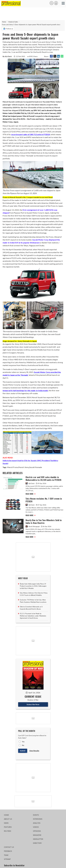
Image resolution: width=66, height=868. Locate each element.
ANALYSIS (37, 823)
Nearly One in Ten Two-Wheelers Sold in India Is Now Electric (44, 522)
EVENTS (36, 815)
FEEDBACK (8, 851)
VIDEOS (36, 827)
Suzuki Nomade (36, 467)
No (23, 745)
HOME (6, 815)
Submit (23, 751)
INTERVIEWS (38, 819)
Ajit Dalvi (30, 483)
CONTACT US (9, 847)
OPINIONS (37, 831)
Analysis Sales (13, 22)
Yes (23, 742)
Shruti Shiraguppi (33, 526)
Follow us (8, 29)
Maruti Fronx (13, 467)
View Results (34, 751)
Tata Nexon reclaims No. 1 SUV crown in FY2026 (44, 500)
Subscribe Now (33, 704)
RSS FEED (8, 831)
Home (4, 22)
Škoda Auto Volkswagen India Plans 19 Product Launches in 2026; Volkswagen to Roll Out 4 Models (33, 586)
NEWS (6, 823)
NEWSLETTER (38, 839)
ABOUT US (8, 819)
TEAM (6, 855)
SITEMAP (7, 859)
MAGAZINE (37, 835)
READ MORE (31, 494)
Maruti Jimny (24, 467)
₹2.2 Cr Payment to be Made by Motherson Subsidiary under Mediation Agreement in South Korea (33, 616)
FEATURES (8, 827)
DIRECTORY (37, 843)
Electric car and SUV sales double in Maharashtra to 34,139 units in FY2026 (44, 479)
